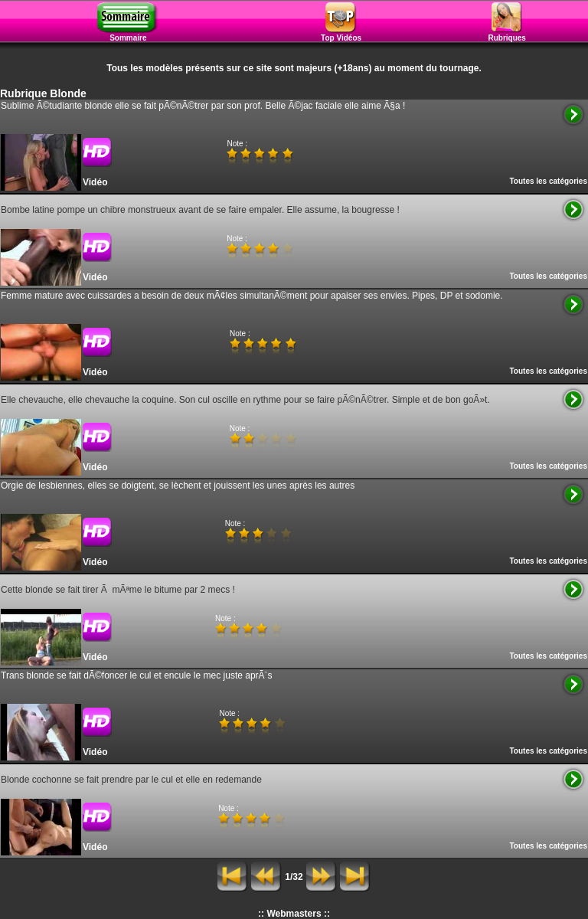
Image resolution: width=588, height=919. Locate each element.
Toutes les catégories (548, 181)
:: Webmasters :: (294, 914)
